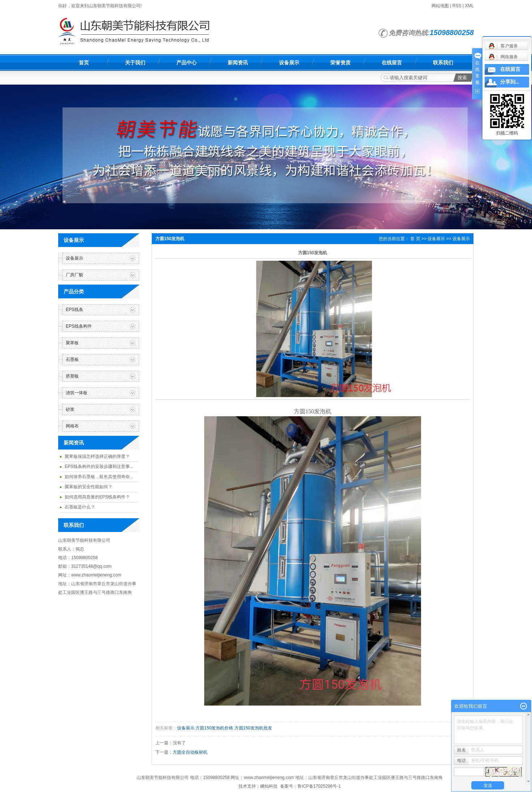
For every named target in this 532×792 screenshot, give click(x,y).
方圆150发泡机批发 (253, 728)
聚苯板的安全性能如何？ (89, 487)
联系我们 (443, 63)
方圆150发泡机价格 (214, 728)
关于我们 (135, 63)
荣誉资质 (340, 63)
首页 (84, 63)
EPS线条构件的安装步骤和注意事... (99, 467)
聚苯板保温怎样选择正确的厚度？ (97, 456)
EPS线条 (74, 310)
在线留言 (392, 63)
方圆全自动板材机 (190, 752)
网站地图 (440, 6)
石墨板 (72, 359)
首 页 (415, 239)
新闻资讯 (238, 63)
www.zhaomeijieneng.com (269, 778)
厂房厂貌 (74, 275)
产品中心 (186, 63)
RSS (457, 6)
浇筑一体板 (77, 393)
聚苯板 (72, 343)
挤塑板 (72, 376)
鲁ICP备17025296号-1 (319, 786)
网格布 (72, 426)
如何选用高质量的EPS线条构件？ (97, 497)
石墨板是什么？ (80, 507)
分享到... (510, 82)
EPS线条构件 (79, 326)
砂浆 (70, 409)
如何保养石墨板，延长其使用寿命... (99, 477)
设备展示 (289, 63)
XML (469, 6)
